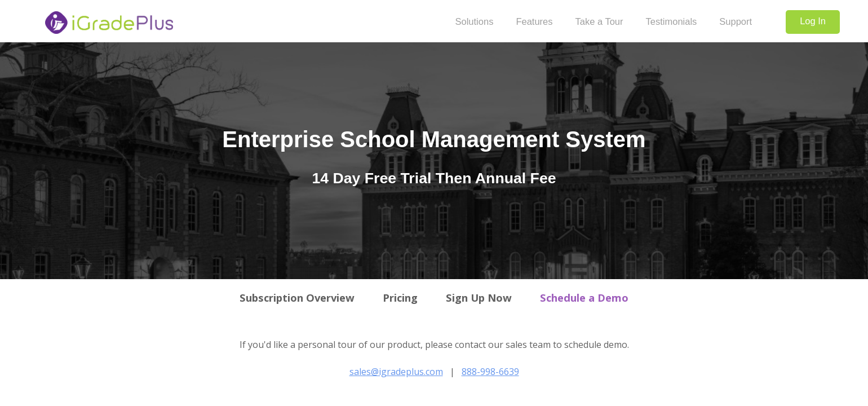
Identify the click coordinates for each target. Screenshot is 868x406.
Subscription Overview (297, 297)
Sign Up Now (479, 297)
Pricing (400, 297)
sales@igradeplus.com (396, 372)
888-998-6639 (490, 372)
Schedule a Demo (584, 297)
